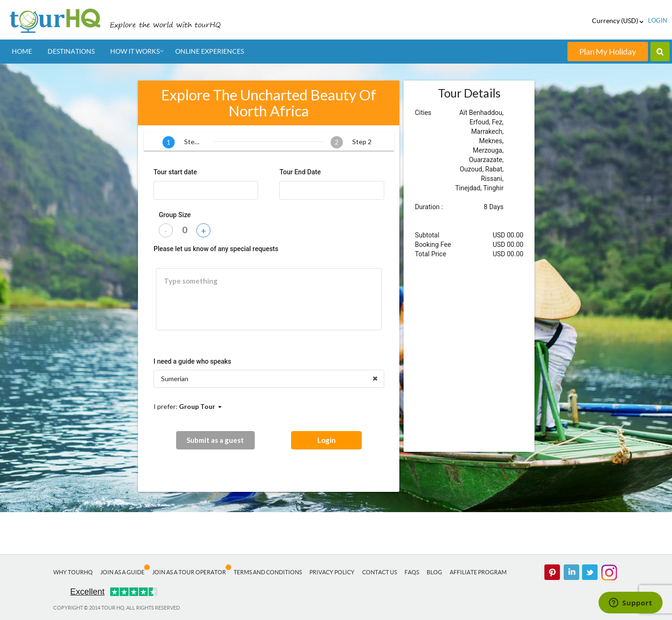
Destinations (71, 51)
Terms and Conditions (268, 572)
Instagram (609, 572)
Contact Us (380, 572)
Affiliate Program (478, 572)
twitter (590, 572)
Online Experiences (210, 51)
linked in (571, 572)
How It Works (135, 51)
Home (22, 51)
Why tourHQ (73, 572)
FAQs (412, 572)
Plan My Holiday (608, 52)
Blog (434, 572)
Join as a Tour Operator (189, 572)
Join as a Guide (122, 572)
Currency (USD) (618, 21)
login (658, 20)
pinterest (552, 572)
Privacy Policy (332, 572)
